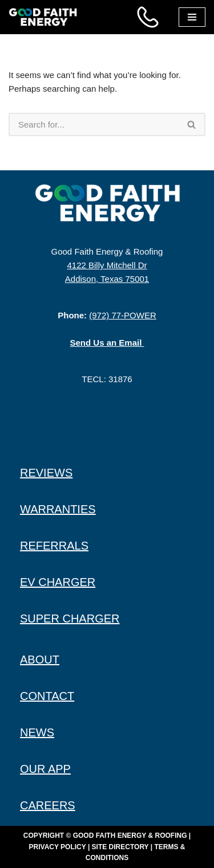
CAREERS (48, 805)
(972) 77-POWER (123, 315)
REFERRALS (54, 546)
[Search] (94, 124)
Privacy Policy (58, 847)
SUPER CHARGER (70, 619)
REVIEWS (46, 473)
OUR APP (45, 769)
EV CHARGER (58, 582)
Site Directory (120, 847)
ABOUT (40, 660)
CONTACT (47, 696)
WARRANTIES (58, 509)
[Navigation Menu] (192, 17)
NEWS (37, 732)
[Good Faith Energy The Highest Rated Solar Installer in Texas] (46, 17)
